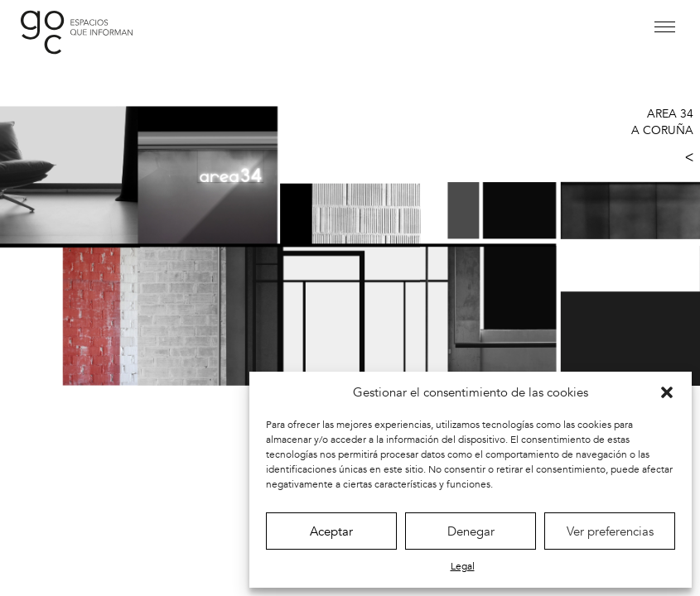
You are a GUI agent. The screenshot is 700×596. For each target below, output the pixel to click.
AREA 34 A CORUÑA (662, 122)
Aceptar (331, 531)
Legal (463, 566)
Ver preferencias (610, 531)
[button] (667, 392)
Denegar (471, 531)
